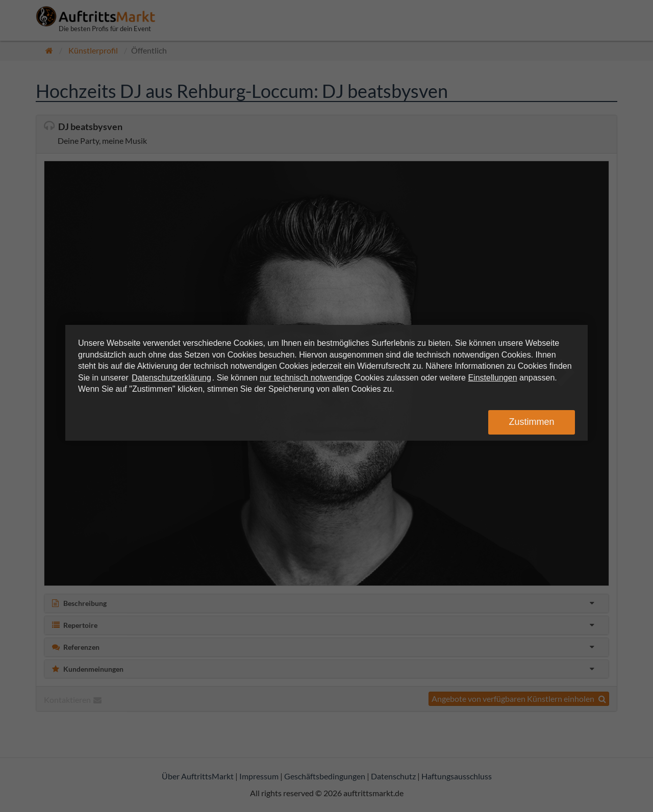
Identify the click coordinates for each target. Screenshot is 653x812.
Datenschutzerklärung (171, 378)
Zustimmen (531, 422)
